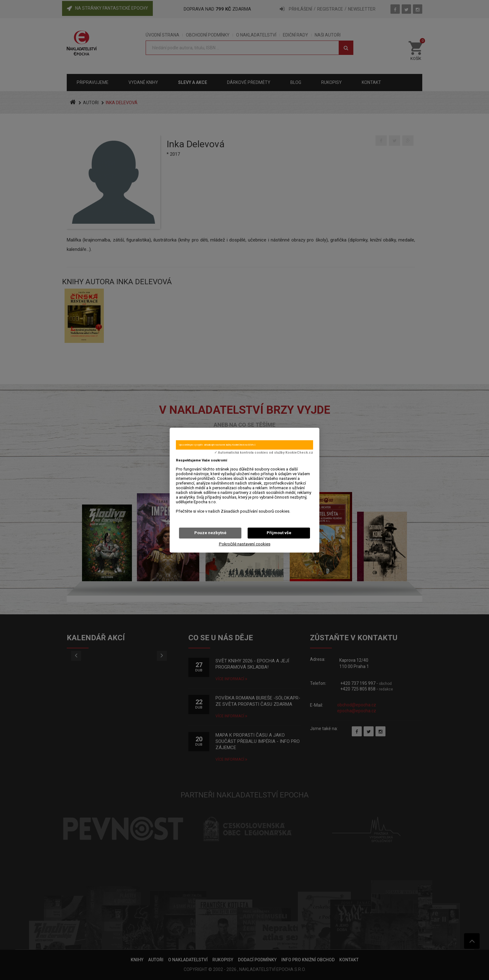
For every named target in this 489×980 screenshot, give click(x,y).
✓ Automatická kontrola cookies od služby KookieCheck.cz (264, 453)
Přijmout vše (279, 533)
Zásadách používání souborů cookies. (256, 511)
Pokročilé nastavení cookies (245, 544)
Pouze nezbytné (210, 533)
